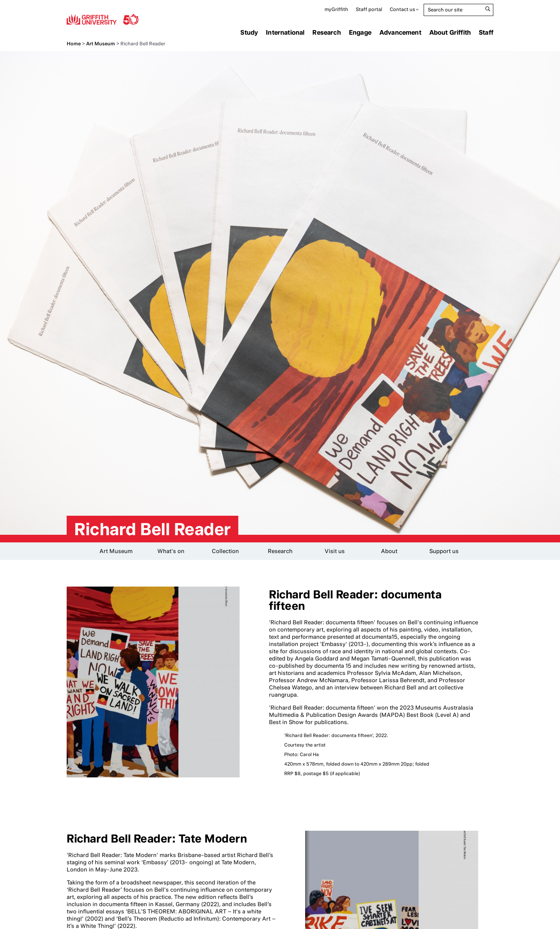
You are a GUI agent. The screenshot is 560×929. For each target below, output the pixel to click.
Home (74, 44)
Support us (444, 551)
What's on (171, 551)
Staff (486, 32)
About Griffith (450, 32)
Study (249, 32)
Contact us (402, 9)
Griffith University (103, 19)
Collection (225, 551)
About (389, 551)
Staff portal (369, 9)
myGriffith (336, 9)
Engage (360, 32)
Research (326, 32)
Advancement (400, 32)
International (285, 32)
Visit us (335, 551)
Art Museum (101, 44)
